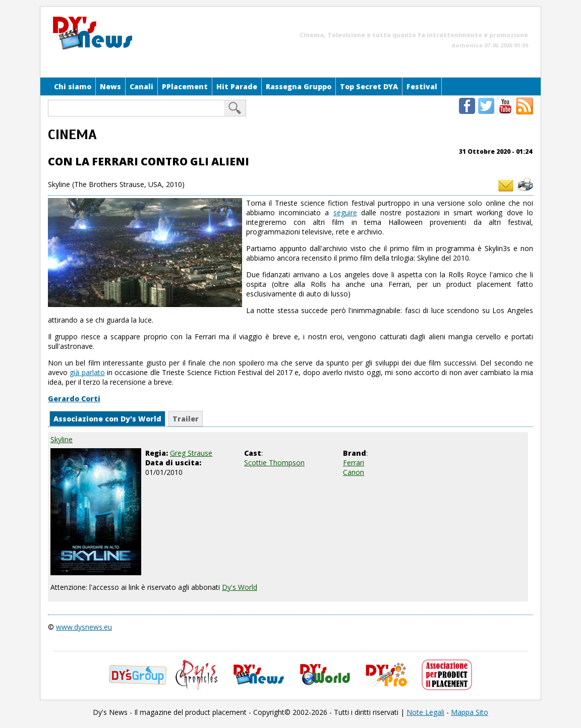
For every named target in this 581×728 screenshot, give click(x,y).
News (110, 86)
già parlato (87, 372)
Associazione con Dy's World (107, 419)
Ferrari (354, 463)
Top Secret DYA (369, 86)
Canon (354, 472)
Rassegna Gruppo (299, 86)
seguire (345, 213)
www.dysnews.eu (84, 627)
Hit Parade (237, 86)
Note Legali (425, 712)
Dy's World (240, 587)
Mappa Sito (470, 712)
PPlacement (185, 86)
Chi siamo (73, 86)
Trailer (186, 419)
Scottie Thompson (274, 463)
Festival (422, 86)
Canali (141, 86)
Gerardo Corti (74, 399)
